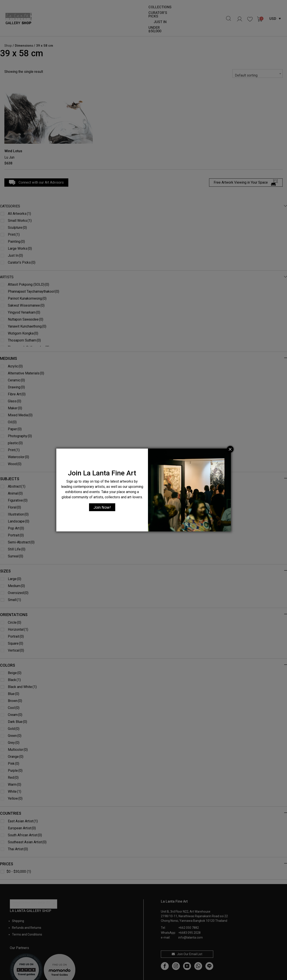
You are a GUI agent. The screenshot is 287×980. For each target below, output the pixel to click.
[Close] (230, 449)
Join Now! (102, 507)
